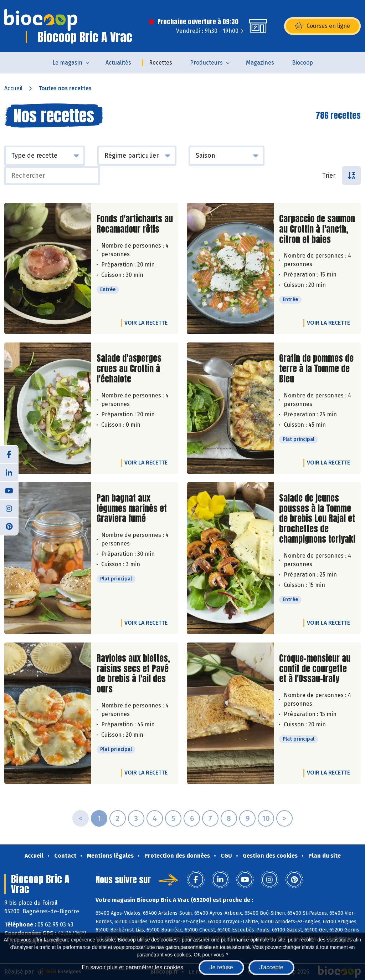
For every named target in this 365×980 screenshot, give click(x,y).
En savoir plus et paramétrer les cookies (132, 967)
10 (266, 818)
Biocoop (302, 63)
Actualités (118, 63)
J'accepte (271, 967)
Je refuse (221, 967)
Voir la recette (146, 323)
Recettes (161, 63)
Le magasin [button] (67, 63)
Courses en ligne (322, 26)
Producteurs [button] (206, 63)
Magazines (260, 63)
